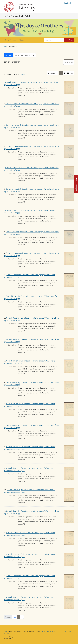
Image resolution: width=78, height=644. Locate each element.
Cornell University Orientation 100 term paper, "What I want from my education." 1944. (31, 83)
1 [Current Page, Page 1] (19, 617)
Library (27, 7)
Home (7, 40)
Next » (23, 74)
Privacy (44, 631)
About (21, 40)
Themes (13, 40)
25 (52, 73)
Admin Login (68, 631)
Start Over (8, 55)
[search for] (54, 40)
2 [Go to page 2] (22, 617)
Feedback (68, 3)
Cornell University (9, 7)
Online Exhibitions (18, 16)
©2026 (6, 631)
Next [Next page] (15, 617)
